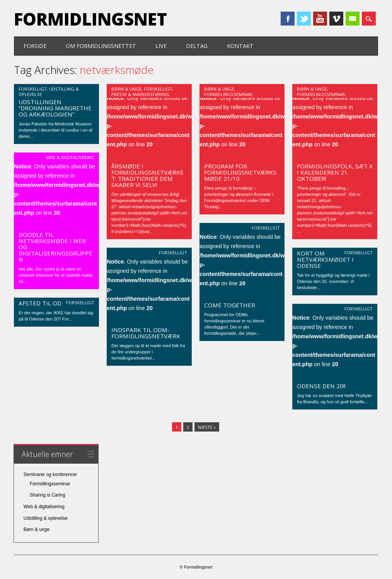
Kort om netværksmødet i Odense (325, 259)
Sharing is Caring (48, 495)
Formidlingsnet (90, 19)
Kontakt (240, 46)
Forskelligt (33, 89)
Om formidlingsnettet (101, 46)
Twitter (304, 19)
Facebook (288, 19)
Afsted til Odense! (48, 303)
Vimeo (336, 19)
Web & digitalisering (70, 157)
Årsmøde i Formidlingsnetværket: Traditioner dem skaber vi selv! (147, 175)
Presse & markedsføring (140, 94)
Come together (230, 305)
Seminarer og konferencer (50, 475)
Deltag (197, 46)
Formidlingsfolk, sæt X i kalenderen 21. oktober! (335, 172)
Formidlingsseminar (228, 94)
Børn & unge (126, 89)
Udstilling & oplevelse (46, 518)
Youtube (320, 19)
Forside (35, 46)
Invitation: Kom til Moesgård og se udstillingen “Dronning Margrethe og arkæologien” (55, 102)
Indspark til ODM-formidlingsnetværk (146, 333)
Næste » (207, 427)
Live (161, 46)
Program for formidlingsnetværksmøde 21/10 (240, 172)
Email (353, 19)
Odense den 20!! (321, 386)
